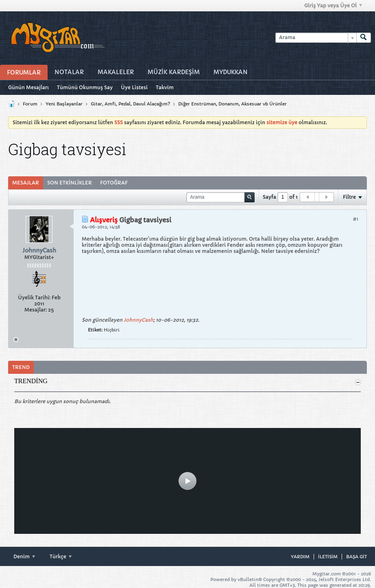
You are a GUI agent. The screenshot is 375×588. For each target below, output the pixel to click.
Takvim (165, 87)
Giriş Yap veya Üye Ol (333, 5)
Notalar (69, 72)
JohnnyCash (138, 320)
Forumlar (24, 72)
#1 (356, 219)
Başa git (356, 557)
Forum (30, 104)
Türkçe (61, 556)
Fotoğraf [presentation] (114, 183)
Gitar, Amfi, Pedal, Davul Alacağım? (130, 104)
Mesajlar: (36, 310)
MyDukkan (231, 72)
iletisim (328, 557)
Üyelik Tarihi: (34, 297)
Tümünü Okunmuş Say (85, 87)
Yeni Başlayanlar (64, 104)
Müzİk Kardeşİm (174, 72)
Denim (24, 556)
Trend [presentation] (21, 367)
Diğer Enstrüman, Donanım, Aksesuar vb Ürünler (232, 104)
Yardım (300, 557)
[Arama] (316, 38)
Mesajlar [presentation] (26, 183)
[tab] (26, 183)
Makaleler (116, 72)
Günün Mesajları (28, 87)
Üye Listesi (134, 87)
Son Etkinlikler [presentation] (70, 183)
